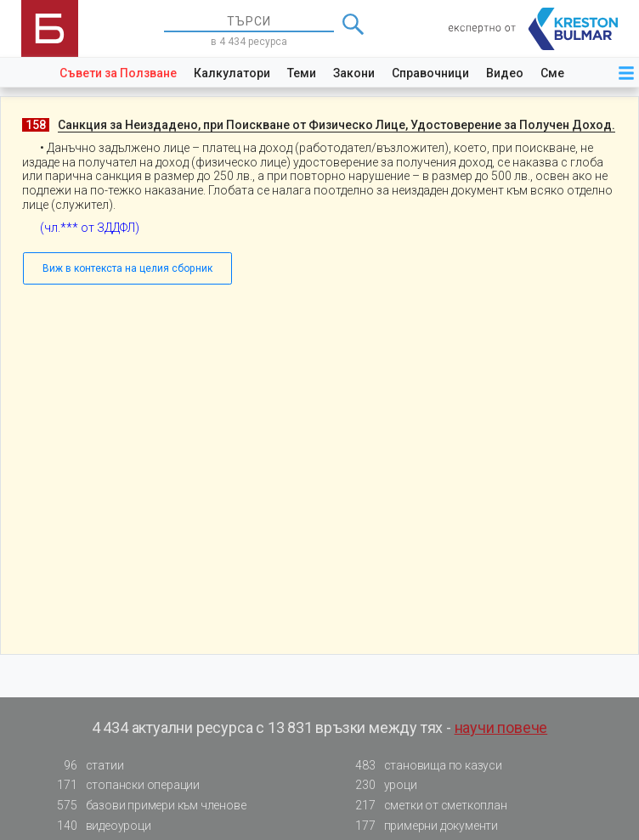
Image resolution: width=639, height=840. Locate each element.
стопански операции (124, 785)
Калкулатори (232, 73)
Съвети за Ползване (118, 73)
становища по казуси (424, 766)
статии (86, 766)
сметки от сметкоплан (427, 806)
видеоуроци (99, 826)
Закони (354, 73)
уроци (382, 785)
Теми (302, 73)
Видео (505, 73)
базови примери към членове (147, 806)
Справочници (430, 73)
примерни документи (422, 826)
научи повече (501, 727)
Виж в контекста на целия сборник (127, 268)
